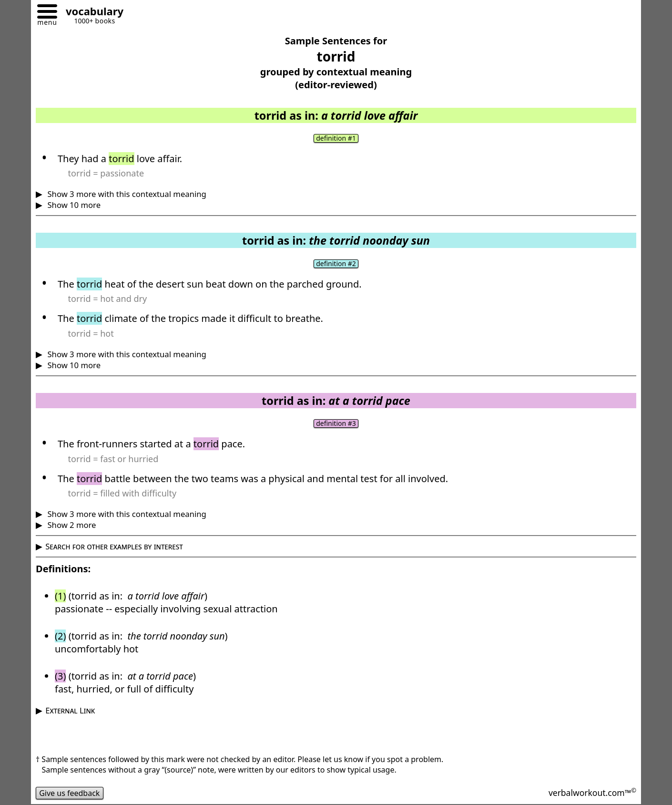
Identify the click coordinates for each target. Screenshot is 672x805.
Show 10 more (73, 205)
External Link (70, 710)
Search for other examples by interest (114, 546)
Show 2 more (71, 525)
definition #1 (336, 138)
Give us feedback (70, 793)
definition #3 (336, 423)
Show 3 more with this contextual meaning (126, 194)
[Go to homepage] (91, 13)
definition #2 (336, 264)
